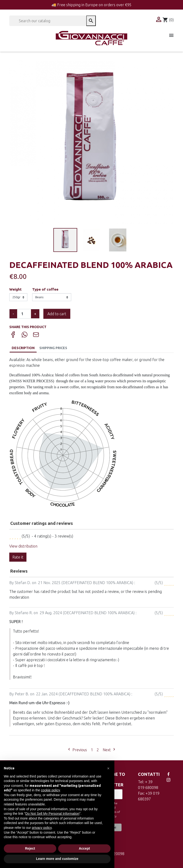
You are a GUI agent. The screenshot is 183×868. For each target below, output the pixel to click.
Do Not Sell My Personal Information (52, 814)
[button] (108, 768)
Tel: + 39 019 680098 (148, 785)
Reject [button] (30, 848)
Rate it (18, 557)
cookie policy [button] (50, 790)
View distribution (23, 546)
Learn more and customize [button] (57, 859)
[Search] (48, 21)
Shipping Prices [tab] (53, 348)
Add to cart (57, 314)
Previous (77, 750)
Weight (15, 289)
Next (110, 750)
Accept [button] (84, 848)
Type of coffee (45, 289)
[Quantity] (24, 314)
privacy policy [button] (42, 828)
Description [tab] (23, 348)
